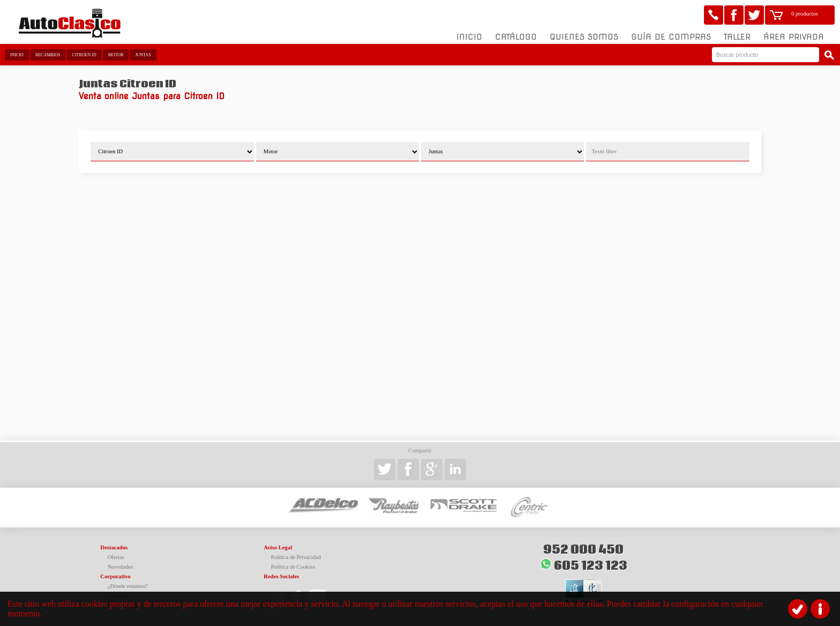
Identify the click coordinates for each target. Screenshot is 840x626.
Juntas (143, 55)
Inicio (469, 37)
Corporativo (115, 576)
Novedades (120, 567)
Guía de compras (671, 37)
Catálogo (516, 37)
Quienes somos (584, 37)
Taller (737, 37)
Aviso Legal (278, 547)
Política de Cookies (293, 567)
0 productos (805, 14)
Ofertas (116, 557)
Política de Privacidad (296, 557)
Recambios (48, 55)
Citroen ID (84, 55)
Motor (116, 55)
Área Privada (794, 37)
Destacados (114, 547)
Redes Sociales (281, 576)
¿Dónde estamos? (128, 586)
